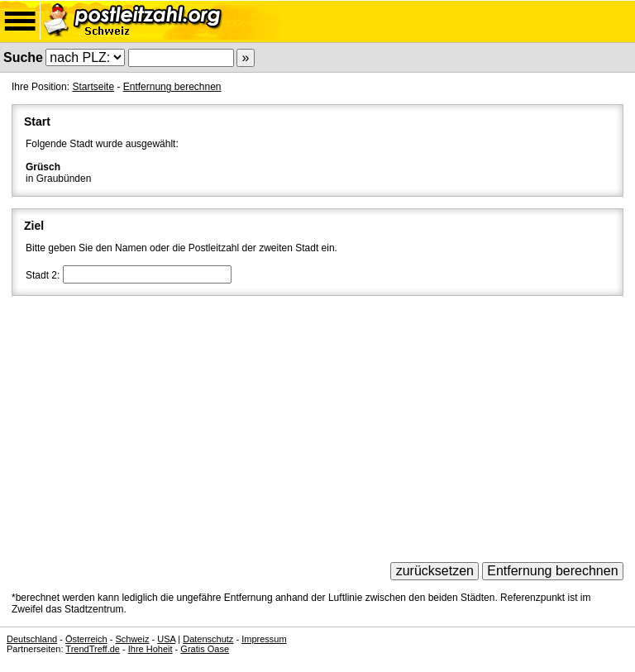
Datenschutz (208, 639)
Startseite (93, 87)
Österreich (86, 639)
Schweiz (132, 639)
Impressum (264, 639)
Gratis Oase (205, 649)
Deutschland (32, 639)
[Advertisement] (317, 423)
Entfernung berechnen (172, 87)
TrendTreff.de (93, 649)
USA (166, 639)
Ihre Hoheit (150, 649)
